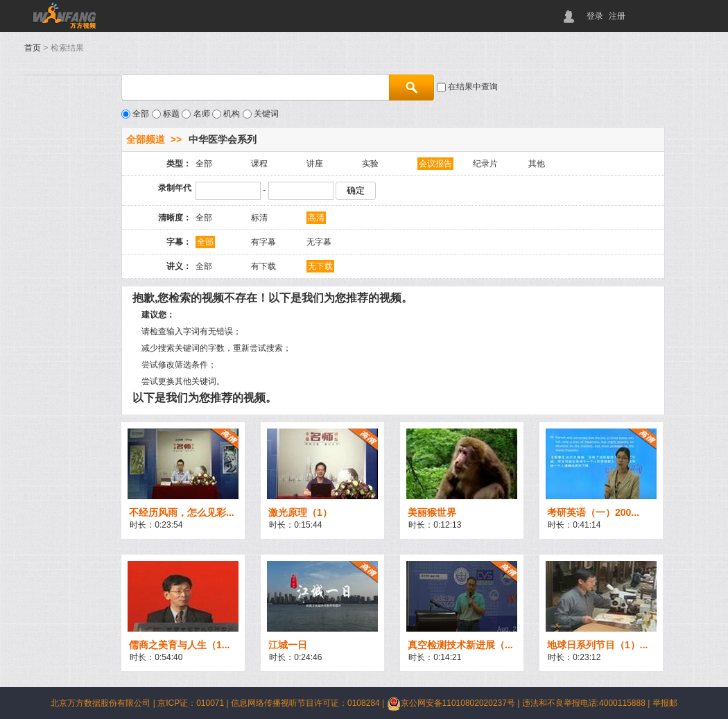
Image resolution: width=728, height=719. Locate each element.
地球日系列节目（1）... (597, 645)
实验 (370, 164)
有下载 (263, 266)
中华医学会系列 (223, 139)
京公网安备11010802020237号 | (454, 703)
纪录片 (485, 164)
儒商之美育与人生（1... (179, 645)
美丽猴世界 (432, 512)
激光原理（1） (300, 512)
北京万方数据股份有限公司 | (104, 703)
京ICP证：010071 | (194, 703)
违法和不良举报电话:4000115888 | (587, 703)
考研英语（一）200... (593, 512)
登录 (595, 16)
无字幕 (319, 242)
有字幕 (263, 242)
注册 (617, 16)
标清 (259, 218)
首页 (33, 48)
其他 (537, 164)
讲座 (315, 164)
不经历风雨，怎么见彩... (182, 512)
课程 (259, 164)
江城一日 (288, 645)
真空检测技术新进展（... (460, 645)
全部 (204, 164)
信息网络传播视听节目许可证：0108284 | (309, 703)
